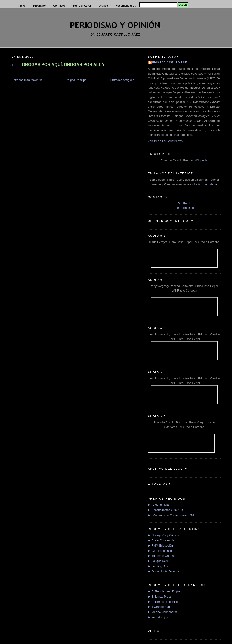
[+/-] (15, 65)
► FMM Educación (160, 546)
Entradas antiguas (122, 80)
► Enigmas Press (160, 597)
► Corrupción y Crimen (163, 535)
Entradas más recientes (27, 80)
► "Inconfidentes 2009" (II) (166, 510)
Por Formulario (184, 208)
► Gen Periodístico (161, 551)
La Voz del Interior (206, 184)
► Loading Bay (158, 566)
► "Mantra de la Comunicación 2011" (173, 515)
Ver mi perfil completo (166, 141)
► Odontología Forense (164, 571)
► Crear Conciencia (161, 540)
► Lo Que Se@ (158, 561)
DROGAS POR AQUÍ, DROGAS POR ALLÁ (63, 65)
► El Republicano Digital (164, 591)
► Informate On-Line (162, 556)
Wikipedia (201, 160)
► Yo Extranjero (159, 617)
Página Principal (76, 80)
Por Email (184, 203)
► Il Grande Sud (159, 607)
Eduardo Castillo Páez (170, 62)
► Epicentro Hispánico (163, 602)
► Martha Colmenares (163, 612)
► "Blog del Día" (159, 505)
